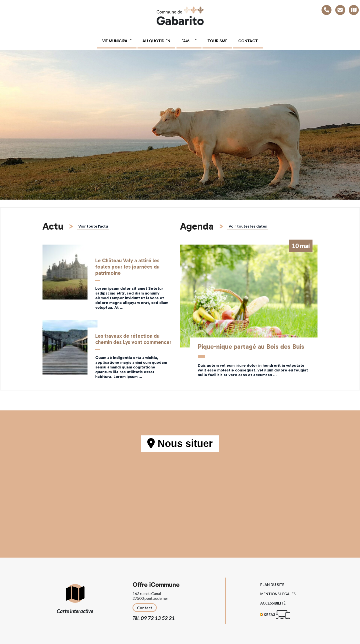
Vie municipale (117, 41)
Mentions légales (278, 594)
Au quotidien (156, 41)
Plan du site (272, 585)
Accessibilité (273, 603)
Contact (248, 41)
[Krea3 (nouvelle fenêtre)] (275, 615)
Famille (189, 41)
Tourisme (217, 41)
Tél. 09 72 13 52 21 (154, 618)
